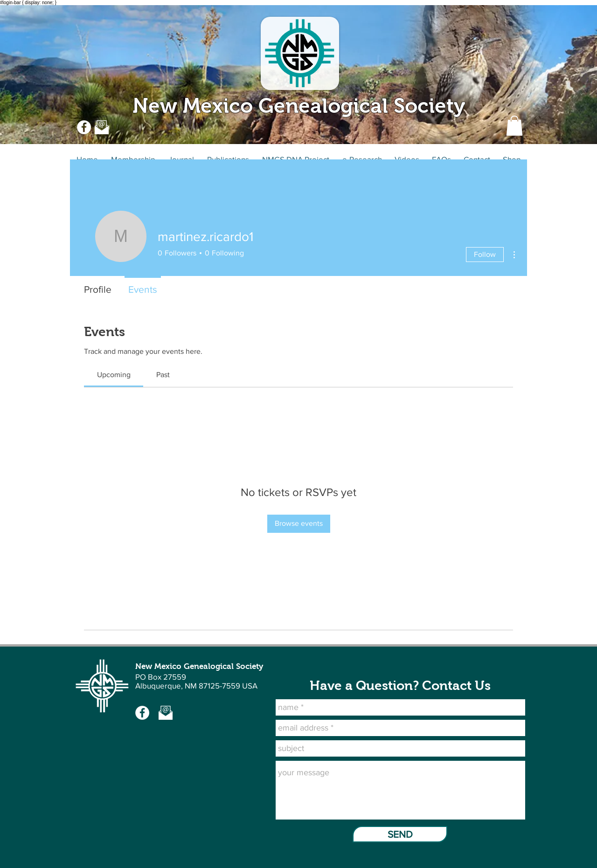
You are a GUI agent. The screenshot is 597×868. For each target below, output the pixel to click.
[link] (114, 375)
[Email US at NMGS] (102, 127)
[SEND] (400, 834)
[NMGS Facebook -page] (142, 713)
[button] (514, 126)
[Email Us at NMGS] (166, 713)
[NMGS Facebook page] (84, 127)
